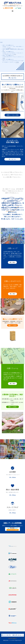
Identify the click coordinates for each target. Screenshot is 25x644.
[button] (3, 102)
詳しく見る (12, 262)
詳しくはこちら (13, 78)
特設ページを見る (13, 325)
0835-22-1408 (8, 8)
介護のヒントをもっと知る (13, 115)
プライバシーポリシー (13, 638)
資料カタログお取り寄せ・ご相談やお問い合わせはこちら (13, 635)
